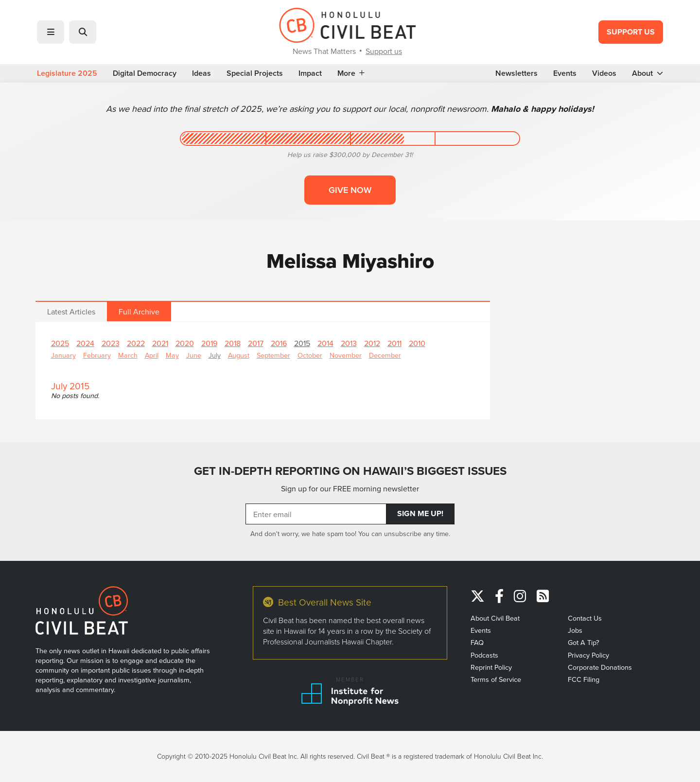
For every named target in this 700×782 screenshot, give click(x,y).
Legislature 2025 (67, 73)
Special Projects (255, 73)
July (215, 355)
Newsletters (516, 73)
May (172, 355)
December (385, 355)
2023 (111, 343)
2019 (209, 343)
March (128, 355)
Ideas (201, 73)
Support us (384, 51)
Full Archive (139, 312)
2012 (372, 343)
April (152, 355)
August (239, 355)
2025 (60, 343)
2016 (279, 343)
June (194, 355)
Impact (310, 73)
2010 (417, 343)
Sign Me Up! (420, 513)
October (310, 355)
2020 (185, 343)
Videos (604, 73)
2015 (302, 343)
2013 (349, 343)
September (273, 355)
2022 (136, 343)
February (97, 355)
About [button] (647, 73)
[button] (51, 32)
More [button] (351, 73)
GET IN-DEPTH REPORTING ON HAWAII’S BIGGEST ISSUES (350, 471)
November (346, 355)
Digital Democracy (145, 73)
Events (565, 73)
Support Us (631, 32)
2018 (233, 343)
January (63, 355)
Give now (350, 190)
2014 (325, 343)
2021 (160, 343)
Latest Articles (71, 312)
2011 (394, 343)
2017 (256, 343)
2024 (85, 343)
